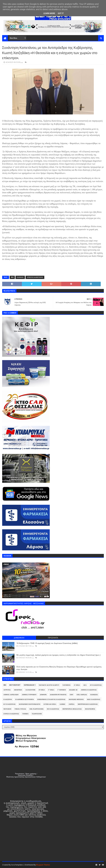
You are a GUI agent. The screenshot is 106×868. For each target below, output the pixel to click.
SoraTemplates (17, 865)
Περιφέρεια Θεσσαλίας (72, 709)
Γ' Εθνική (62, 690)
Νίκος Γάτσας (20, 709)
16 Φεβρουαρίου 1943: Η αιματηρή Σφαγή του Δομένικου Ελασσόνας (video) (47, 643)
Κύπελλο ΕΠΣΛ (50, 704)
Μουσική (7, 709)
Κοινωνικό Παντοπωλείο (30, 704)
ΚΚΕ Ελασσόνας (94, 699)
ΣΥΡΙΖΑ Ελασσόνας (11, 714)
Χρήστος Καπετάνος (35, 277)
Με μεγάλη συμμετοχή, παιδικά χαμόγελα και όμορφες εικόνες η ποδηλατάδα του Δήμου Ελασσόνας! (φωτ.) (58, 655)
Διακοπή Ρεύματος (58, 695)
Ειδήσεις (20, 277)
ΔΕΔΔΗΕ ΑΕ (73, 690)
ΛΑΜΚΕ (62, 704)
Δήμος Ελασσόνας (89, 690)
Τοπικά (25, 714)
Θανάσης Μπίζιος (76, 699)
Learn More (49, 13)
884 (12, 277)
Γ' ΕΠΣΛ (51, 690)
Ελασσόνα (8, 699)
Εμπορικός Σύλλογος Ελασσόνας (51, 699)
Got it (61, 13)
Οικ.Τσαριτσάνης (36, 709)
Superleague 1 (30, 685)
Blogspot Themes (43, 865)
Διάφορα (43, 695)
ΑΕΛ (85, 685)
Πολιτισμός (90, 709)
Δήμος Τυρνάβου (29, 695)
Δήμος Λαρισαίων (11, 695)
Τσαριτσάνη (37, 714)
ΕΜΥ (72, 695)
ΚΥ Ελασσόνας (10, 704)
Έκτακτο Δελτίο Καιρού (49, 685)
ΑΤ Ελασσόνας (96, 685)
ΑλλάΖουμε (30, 690)
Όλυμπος (67, 685)
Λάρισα (71, 704)
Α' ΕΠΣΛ (77, 685)
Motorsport (15, 685)
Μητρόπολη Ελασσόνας (88, 704)
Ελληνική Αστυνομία (25, 699)
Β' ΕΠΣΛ (42, 690)
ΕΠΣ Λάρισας (82, 695)
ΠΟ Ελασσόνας (53, 709)
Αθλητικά (18, 690)
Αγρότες (7, 690)
